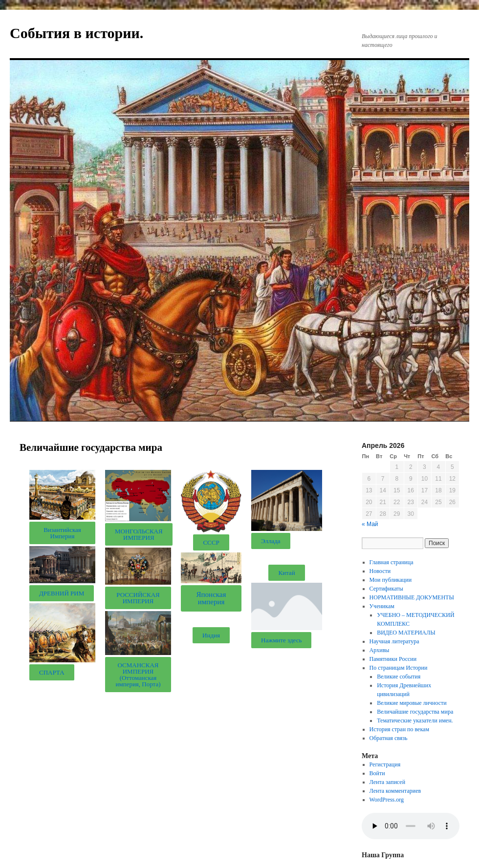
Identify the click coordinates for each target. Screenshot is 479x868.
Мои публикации (391, 580)
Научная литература (394, 641)
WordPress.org (387, 800)
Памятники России (393, 659)
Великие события (399, 677)
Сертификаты (386, 589)
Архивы (380, 650)
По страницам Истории (399, 668)
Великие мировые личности (412, 703)
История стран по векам (399, 729)
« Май (370, 524)
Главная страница (392, 562)
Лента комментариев (395, 791)
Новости (380, 571)
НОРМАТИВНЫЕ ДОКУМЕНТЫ (412, 597)
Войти (377, 773)
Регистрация (385, 764)
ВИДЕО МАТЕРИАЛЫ (406, 633)
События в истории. (76, 33)
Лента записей (388, 782)
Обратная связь (389, 738)
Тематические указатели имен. (415, 720)
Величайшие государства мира (415, 712)
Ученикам (382, 606)
